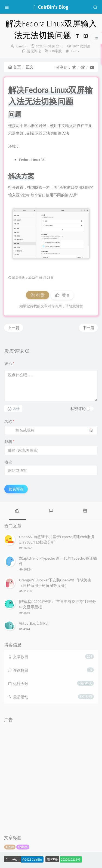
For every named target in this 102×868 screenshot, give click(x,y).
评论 (9, 363)
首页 (15, 67)
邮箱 (9, 442)
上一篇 (14, 328)
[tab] (17, 510)
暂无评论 (34, 51)
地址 (8, 462)
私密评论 (78, 409)
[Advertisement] (51, 776)
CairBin (22, 46)
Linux (75, 51)
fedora (23, 847)
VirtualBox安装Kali (34, 623)
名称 (9, 421)
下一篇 (88, 328)
